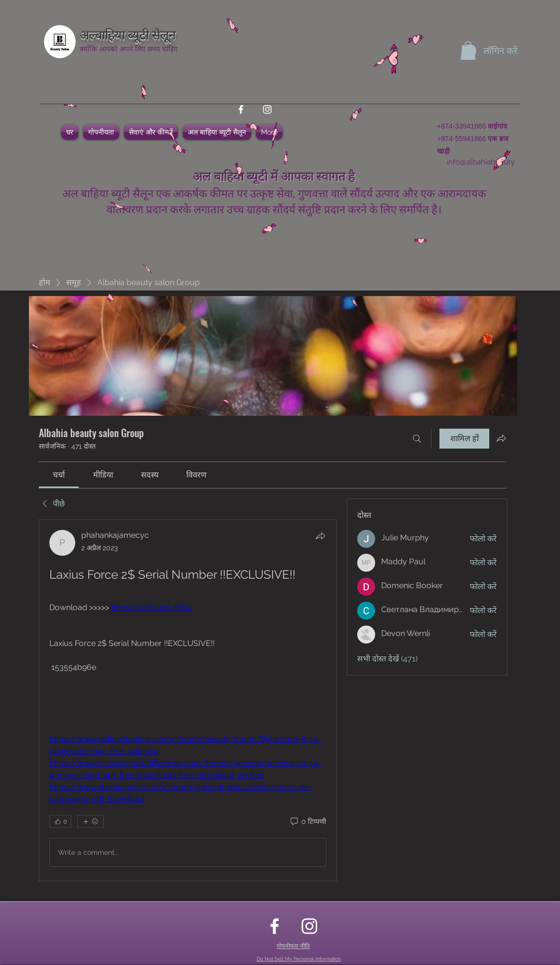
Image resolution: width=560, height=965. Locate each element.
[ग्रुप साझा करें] (501, 438)
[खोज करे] (417, 439)
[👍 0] (60, 821)
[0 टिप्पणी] (308, 822)
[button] (468, 51)
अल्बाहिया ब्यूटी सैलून (128, 34)
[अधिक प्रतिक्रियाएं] (90, 821)
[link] (59, 475)
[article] (188, 700)
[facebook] (241, 109)
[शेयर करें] (320, 536)
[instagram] (267, 109)
